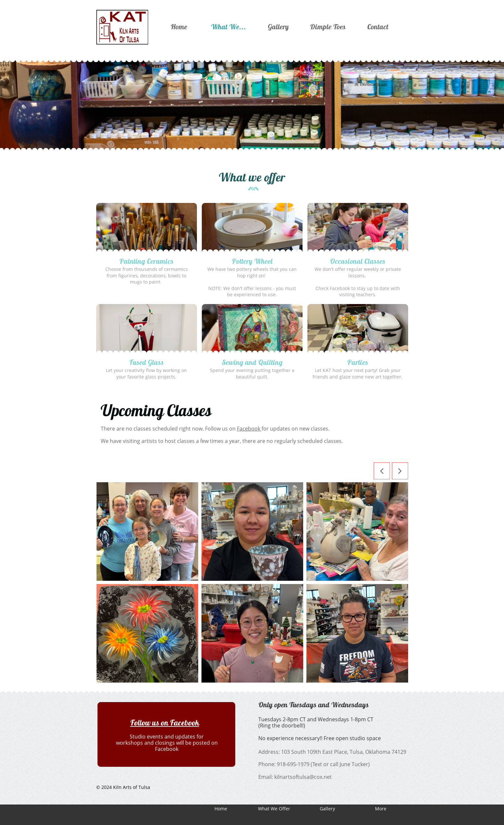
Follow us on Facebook (165, 723)
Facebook (249, 429)
